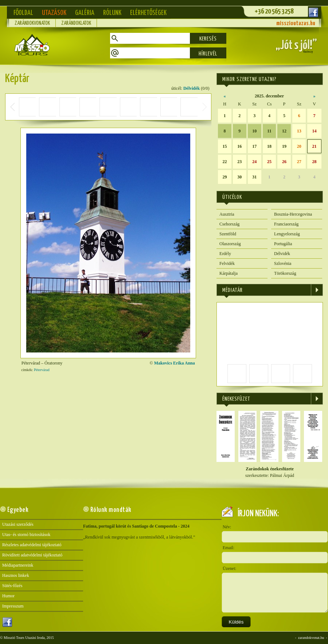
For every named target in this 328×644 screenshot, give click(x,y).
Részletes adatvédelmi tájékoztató (32, 545)
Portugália (283, 244)
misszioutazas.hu (296, 24)
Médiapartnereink (18, 565)
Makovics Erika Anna (175, 363)
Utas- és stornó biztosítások (26, 535)
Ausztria (227, 214)
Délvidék (192, 88)
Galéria (85, 13)
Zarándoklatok (76, 23)
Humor (8, 596)
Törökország (285, 273)
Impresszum (13, 606)
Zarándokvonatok (32, 23)
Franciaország (286, 224)
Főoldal (23, 13)
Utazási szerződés (18, 524)
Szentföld (228, 234)
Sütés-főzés (12, 586)
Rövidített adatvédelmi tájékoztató (32, 555)
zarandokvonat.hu (311, 638)
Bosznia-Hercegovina (293, 214)
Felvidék (227, 263)
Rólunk (112, 13)
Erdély (225, 254)
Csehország (229, 224)
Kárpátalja (229, 273)
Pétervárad (42, 370)
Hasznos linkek (16, 575)
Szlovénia (283, 263)
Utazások (54, 13)
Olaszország (230, 244)
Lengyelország (287, 234)
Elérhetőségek (148, 13)
